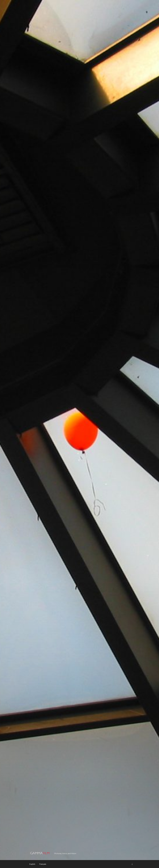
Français (43, 864)
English (32, 864)
